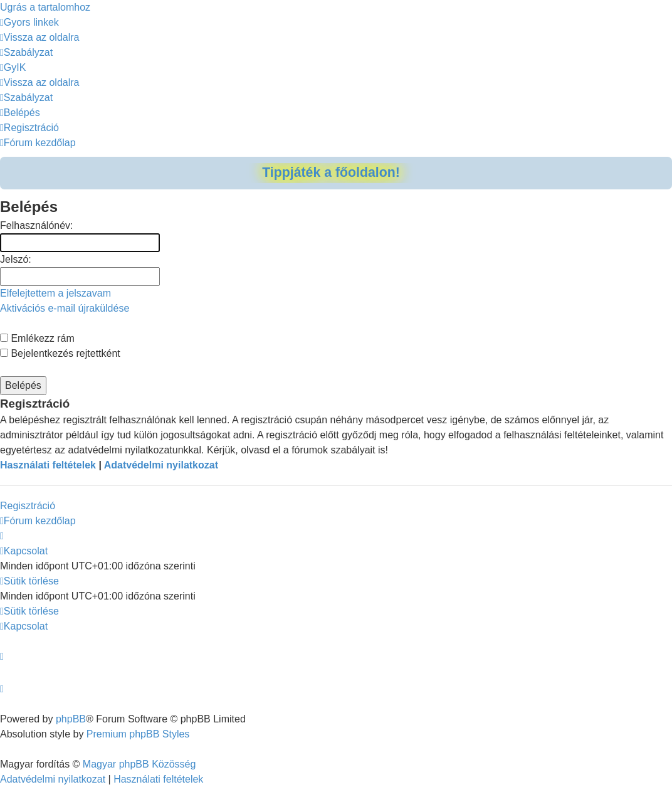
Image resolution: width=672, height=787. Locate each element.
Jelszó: (16, 259)
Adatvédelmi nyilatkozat (161, 465)
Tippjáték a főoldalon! (331, 172)
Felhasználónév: (37, 225)
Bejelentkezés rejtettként (60, 353)
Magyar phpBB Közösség (139, 764)
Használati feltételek (48, 465)
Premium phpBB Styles (138, 734)
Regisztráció (28, 506)
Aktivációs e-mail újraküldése (65, 308)
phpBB (71, 719)
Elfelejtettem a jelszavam (55, 293)
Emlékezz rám (37, 338)
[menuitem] (40, 37)
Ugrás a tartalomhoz (45, 7)
